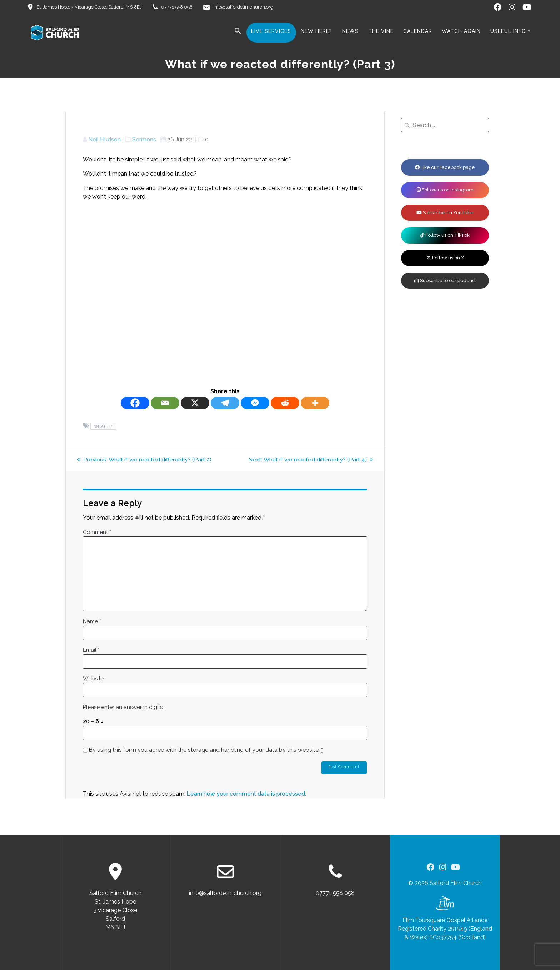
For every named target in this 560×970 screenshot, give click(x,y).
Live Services (271, 31)
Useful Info (508, 31)
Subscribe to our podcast (445, 281)
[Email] (165, 403)
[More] (315, 403)
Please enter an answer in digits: (123, 707)
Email (91, 650)
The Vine (381, 31)
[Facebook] (135, 403)
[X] (195, 403)
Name (92, 621)
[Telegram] (225, 403)
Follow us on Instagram (445, 190)
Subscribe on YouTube (445, 213)
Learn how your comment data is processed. (246, 794)
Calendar (418, 31)
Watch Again (461, 31)
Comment (97, 532)
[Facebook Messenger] (255, 403)
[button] (238, 32)
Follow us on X (445, 258)
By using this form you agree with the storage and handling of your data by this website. (206, 750)
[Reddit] (285, 403)
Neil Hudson (104, 139)
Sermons (144, 139)
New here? (316, 31)
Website (93, 679)
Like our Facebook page (445, 167)
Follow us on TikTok (445, 235)
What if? (103, 426)
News (350, 31)
